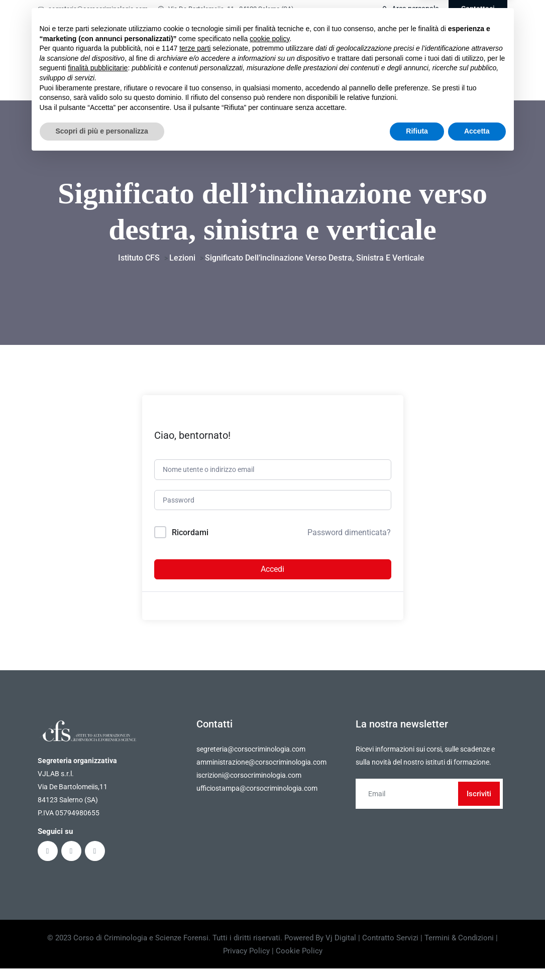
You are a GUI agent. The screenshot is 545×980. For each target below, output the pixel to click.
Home (198, 40)
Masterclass (279, 40)
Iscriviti (479, 800)
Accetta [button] (477, 952)
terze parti (195, 870)
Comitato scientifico (419, 40)
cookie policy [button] (269, 860)
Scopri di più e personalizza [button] (102, 952)
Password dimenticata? (349, 539)
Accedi (272, 576)
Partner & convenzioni (311, 77)
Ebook (329, 40)
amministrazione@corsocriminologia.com (261, 769)
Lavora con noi (391, 77)
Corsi (231, 40)
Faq (365, 40)
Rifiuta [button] (417, 952)
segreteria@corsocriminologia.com (93, 9)
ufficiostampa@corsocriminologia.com (257, 795)
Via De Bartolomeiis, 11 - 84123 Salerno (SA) (226, 9)
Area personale (410, 9)
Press (439, 77)
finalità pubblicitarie (98, 889)
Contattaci (478, 9)
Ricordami (190, 539)
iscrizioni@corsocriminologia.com (249, 782)
